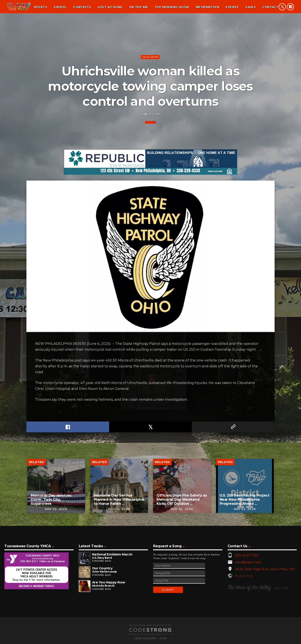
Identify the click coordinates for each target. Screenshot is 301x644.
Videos (60, 7)
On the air (138, 7)
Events (232, 7)
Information (207, 7)
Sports (40, 7)
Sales (250, 7)
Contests (82, 7)
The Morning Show (172, 7)
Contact (270, 7)
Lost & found (110, 7)
